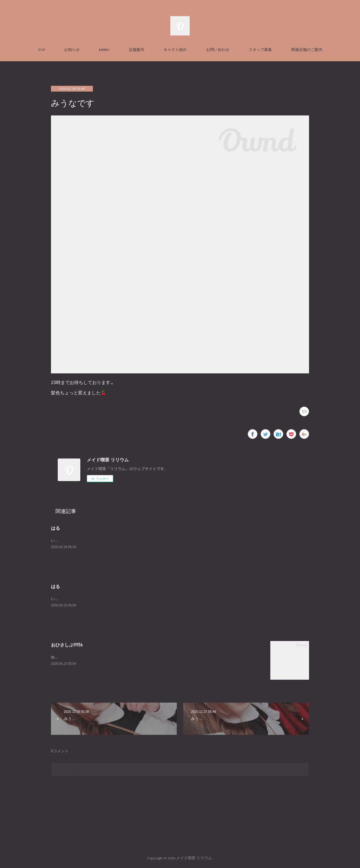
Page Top (180, 832)
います (57, 540)
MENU (104, 50)
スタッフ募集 (260, 50)
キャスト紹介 (175, 50)
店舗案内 (136, 50)
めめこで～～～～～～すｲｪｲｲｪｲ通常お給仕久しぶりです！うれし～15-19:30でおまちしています (134, 657)
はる (55, 528)
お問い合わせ (218, 50)
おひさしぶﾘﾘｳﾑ (67, 645)
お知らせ (72, 50)
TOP (41, 50)
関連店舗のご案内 (307, 50)
